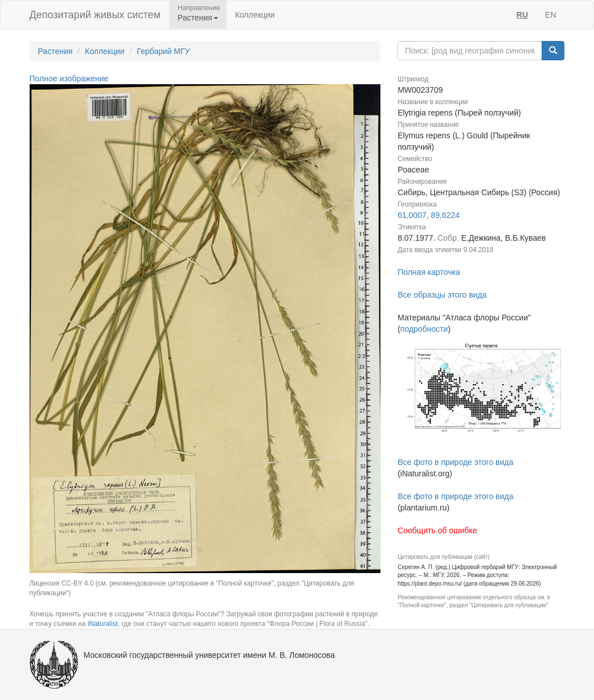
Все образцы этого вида (442, 295)
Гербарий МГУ (163, 51)
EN (550, 15)
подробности (424, 329)
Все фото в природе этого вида (455, 462)
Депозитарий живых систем (95, 15)
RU (522, 15)
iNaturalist (103, 624)
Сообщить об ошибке (437, 530)
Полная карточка (429, 272)
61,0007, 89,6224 (429, 215)
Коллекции (255, 15)
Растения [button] (198, 18)
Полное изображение (69, 79)
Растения (56, 51)
